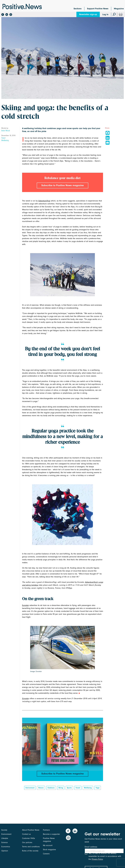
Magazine (119, 9)
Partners (46, 830)
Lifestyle (5, 838)
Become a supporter (51, 834)
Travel (3, 138)
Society (4, 830)
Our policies (27, 842)
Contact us (26, 834)
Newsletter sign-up (88, 14)
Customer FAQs (29, 838)
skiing (61, 789)
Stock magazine (49, 850)
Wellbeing (5, 140)
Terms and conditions (31, 847)
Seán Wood (6, 131)
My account (48, 845)
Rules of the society (30, 851)
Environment (30, 789)
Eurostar (25, 606)
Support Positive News (98, 9)
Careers (46, 854)
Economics (6, 847)
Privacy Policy (97, 861)
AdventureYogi (44, 201)
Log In (105, 14)
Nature (41, 789)
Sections (78, 9)
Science (5, 842)
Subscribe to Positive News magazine (62, 186)
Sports (69, 789)
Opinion (5, 851)
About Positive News (31, 830)
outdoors (51, 789)
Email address (91, 847)
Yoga (98, 789)
